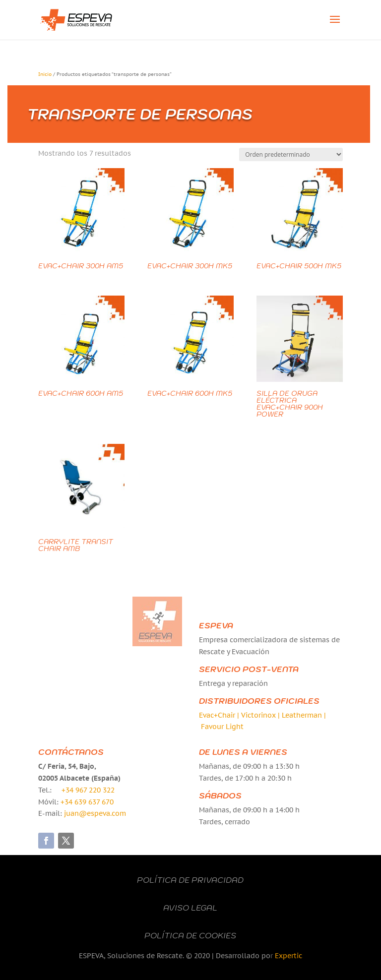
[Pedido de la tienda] (291, 154)
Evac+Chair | (220, 715)
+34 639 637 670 (87, 802)
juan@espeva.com (95, 813)
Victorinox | (261, 715)
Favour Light (222, 727)
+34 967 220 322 (88, 790)
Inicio (45, 74)
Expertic (288, 956)
